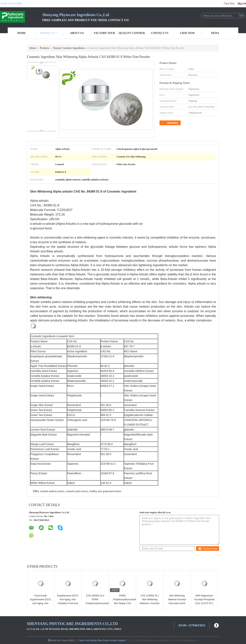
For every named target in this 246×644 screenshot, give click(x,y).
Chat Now (229, 4)
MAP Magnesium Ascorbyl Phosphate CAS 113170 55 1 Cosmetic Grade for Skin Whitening (204, 603)
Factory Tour (104, 33)
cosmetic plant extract (77, 491)
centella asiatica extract (52, 491)
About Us (77, 33)
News (215, 33)
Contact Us (160, 33)
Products (49, 33)
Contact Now (208, 549)
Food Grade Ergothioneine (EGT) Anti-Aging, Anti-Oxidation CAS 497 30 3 (41, 603)
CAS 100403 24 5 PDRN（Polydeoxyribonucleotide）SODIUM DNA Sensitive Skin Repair (96, 603)
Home (22, 33)
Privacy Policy (68, 640)
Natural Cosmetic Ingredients (69, 48)
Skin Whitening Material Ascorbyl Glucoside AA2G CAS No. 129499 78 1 (177, 603)
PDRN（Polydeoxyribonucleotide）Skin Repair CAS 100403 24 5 (123, 601)
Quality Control (132, 33)
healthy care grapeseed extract (105, 491)
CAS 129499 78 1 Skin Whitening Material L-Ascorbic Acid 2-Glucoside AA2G (150, 603)
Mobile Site (54, 640)
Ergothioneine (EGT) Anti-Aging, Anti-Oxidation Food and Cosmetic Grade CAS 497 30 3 (68, 603)
